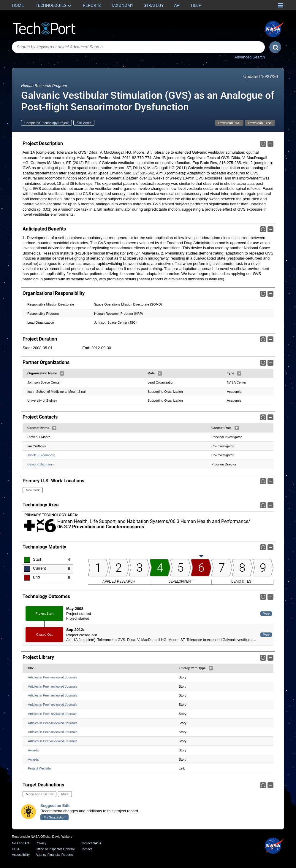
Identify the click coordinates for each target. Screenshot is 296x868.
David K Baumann (41, 464)
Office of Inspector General (55, 849)
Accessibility (21, 855)
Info (263, 144)
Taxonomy (122, 5)
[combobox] (138, 47)
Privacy (41, 843)
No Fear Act (20, 843)
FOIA (16, 849)
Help (196, 5)
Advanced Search (250, 57)
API (177, 5)
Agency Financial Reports (54, 855)
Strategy (154, 5)
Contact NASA (91, 843)
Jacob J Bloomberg (41, 455)
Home (18, 5)
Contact (86, 849)
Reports (92, 5)
